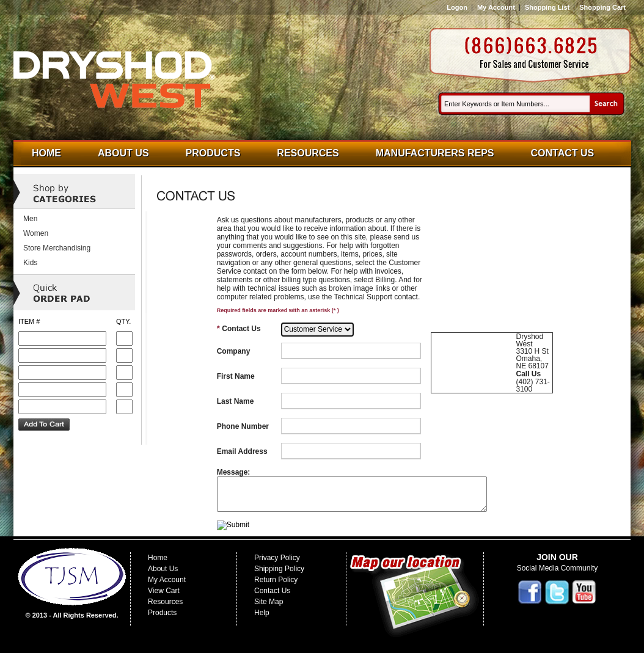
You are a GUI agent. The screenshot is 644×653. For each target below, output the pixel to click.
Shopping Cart (602, 7)
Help (262, 613)
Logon (457, 7)
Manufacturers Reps (435, 153)
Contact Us (563, 153)
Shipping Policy (279, 569)
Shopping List (547, 7)
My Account (496, 7)
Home (46, 153)
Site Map (269, 602)
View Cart (164, 591)
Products (213, 153)
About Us (123, 153)
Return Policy (276, 580)
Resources (308, 153)
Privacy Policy (277, 558)
